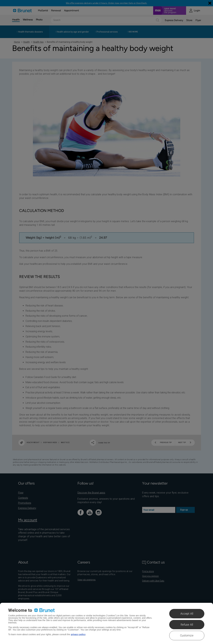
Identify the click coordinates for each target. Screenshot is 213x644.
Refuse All (187, 625)
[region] (107, 623)
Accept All (187, 614)
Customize (187, 635)
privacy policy (78, 634)
